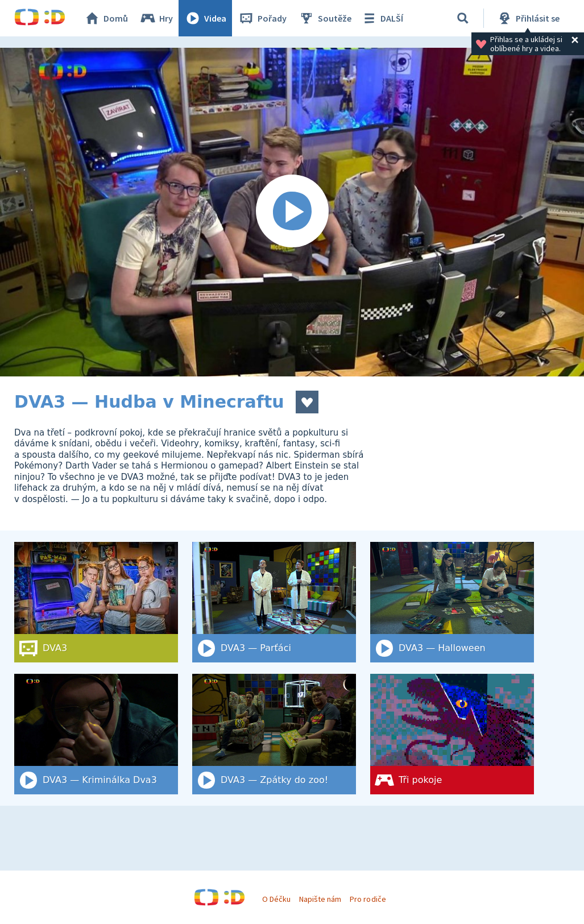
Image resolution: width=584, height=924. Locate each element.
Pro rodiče (368, 899)
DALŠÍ (382, 18)
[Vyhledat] (463, 18)
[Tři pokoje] (452, 734)
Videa (205, 18)
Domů (106, 18)
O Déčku (276, 899)
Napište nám (320, 899)
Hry (156, 18)
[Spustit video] (292, 212)
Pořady (262, 18)
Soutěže (325, 18)
